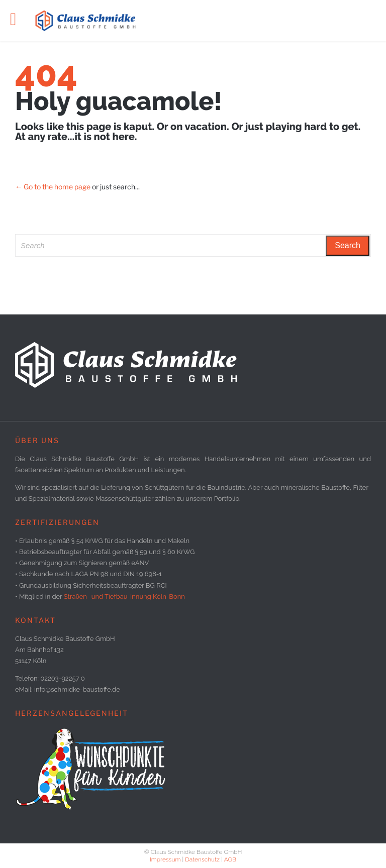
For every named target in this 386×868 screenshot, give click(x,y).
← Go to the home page (53, 187)
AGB (230, 859)
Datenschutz (202, 859)
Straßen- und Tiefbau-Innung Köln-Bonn (124, 596)
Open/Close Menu (19, 20)
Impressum (165, 859)
